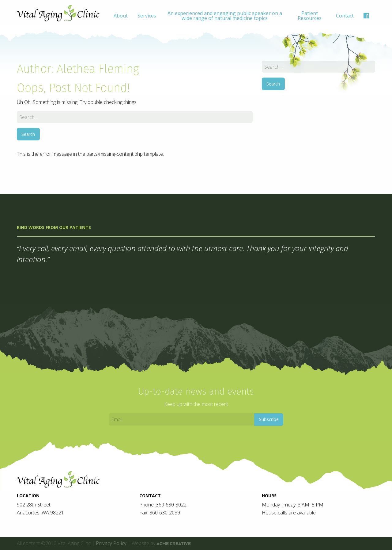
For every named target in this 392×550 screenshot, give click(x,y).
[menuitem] (121, 16)
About (121, 16)
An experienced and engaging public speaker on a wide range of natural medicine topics (225, 16)
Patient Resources (310, 16)
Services (147, 16)
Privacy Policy (111, 543)
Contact (345, 16)
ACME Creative (174, 544)
